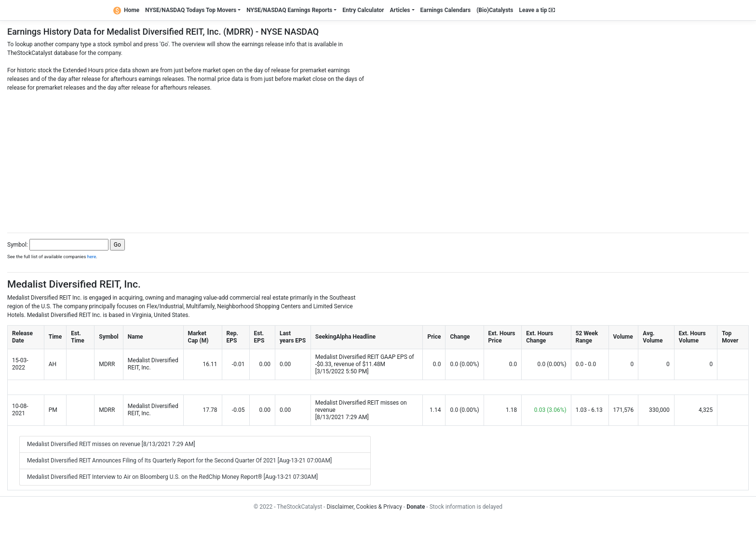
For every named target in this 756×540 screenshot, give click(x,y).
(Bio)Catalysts (495, 10)
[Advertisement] (378, 159)
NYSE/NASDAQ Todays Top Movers (191, 10)
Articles (400, 10)
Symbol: (18, 245)
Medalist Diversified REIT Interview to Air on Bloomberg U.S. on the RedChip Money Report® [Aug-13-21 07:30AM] (172, 477)
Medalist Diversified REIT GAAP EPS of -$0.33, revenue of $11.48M (365, 361)
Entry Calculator (363, 10)
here (92, 257)
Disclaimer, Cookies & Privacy (364, 507)
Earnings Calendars (446, 10)
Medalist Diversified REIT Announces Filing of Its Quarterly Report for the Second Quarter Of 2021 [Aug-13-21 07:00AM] (179, 461)
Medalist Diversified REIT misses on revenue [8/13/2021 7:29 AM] (111, 444)
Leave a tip (537, 10)
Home (126, 10)
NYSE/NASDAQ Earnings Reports (289, 10)
